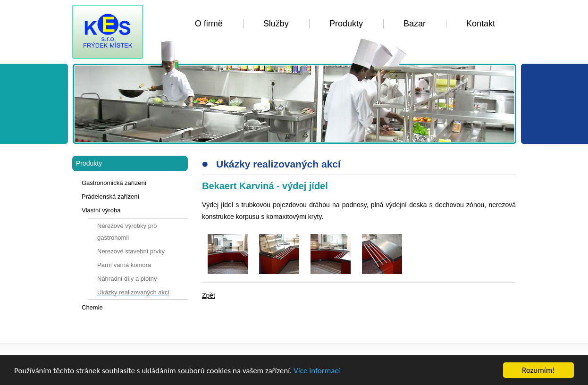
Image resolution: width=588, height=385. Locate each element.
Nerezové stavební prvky (131, 251)
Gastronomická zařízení (114, 183)
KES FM (108, 32)
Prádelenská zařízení (110, 197)
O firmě (209, 24)
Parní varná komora (124, 265)
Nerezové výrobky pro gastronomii (127, 232)
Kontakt (481, 24)
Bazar (415, 24)
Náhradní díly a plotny (127, 279)
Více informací (317, 371)
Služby (276, 24)
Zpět (209, 295)
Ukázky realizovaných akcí (133, 292)
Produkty (346, 24)
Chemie (92, 307)
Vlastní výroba (101, 210)
